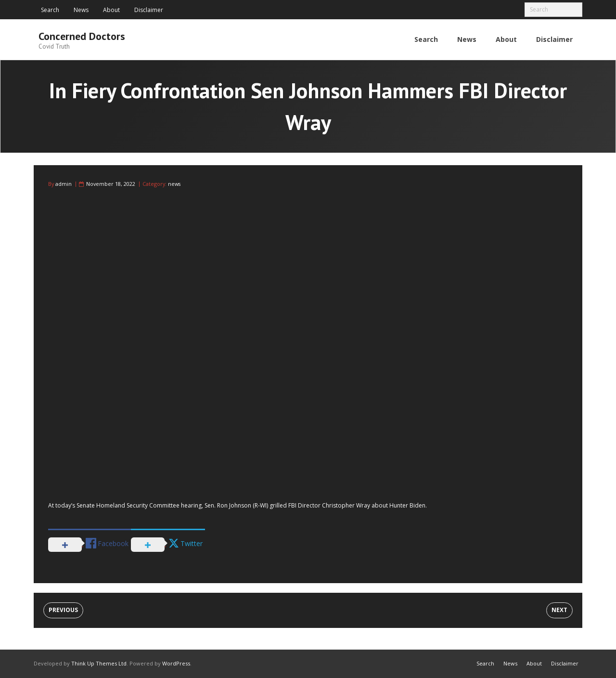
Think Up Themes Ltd (99, 663)
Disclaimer (149, 10)
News (81, 10)
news (174, 184)
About (111, 10)
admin (64, 184)
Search (50, 10)
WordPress (176, 663)
